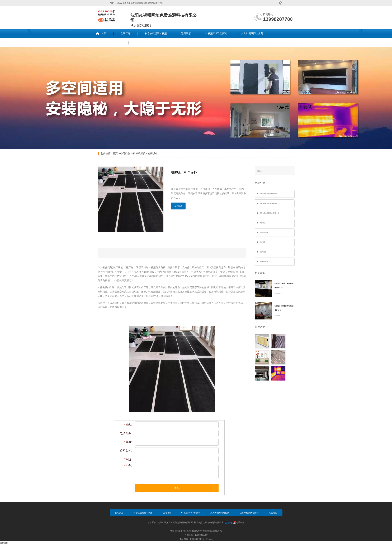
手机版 (241, 523)
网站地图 (4, 543)
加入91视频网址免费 (252, 33)
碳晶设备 (263, 252)
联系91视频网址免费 (111, 42)
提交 (177, 488)
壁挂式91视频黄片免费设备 (270, 213)
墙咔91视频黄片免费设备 (269, 203)
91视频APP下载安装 (216, 33)
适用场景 (186, 33)
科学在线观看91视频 (156, 33)
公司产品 (126, 33)
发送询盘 (178, 206)
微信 (281, 3)
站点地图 (273, 513)
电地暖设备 (264, 232)
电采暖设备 (264, 262)
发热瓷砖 (263, 223)
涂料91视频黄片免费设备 (144, 153)
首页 (104, 33)
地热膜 (263, 242)
